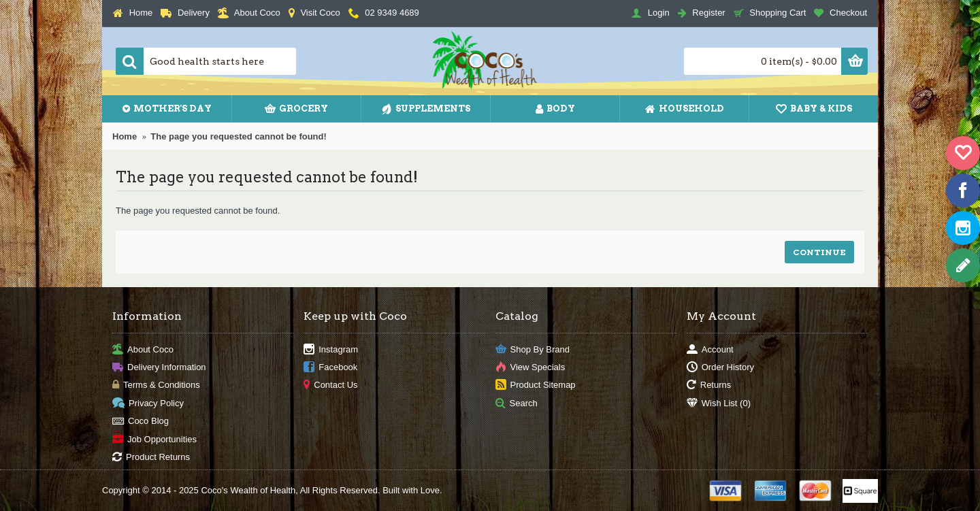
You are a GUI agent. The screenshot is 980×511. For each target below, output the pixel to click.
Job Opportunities (154, 439)
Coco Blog (141, 422)
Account (710, 349)
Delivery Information (159, 368)
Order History (720, 368)
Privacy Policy (148, 403)
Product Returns (151, 458)
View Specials (530, 368)
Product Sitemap (536, 385)
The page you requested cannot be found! (239, 136)
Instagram (331, 349)
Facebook (330, 368)
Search (517, 403)
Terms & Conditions (156, 385)
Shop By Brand (533, 349)
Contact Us (330, 385)
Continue (819, 252)
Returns (709, 385)
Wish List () (719, 403)
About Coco (143, 349)
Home (125, 136)
